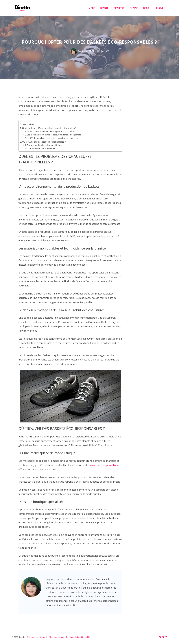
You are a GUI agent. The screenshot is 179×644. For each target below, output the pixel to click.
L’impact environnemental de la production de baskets (52, 131)
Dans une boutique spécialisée (41, 148)
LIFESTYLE (160, 8)
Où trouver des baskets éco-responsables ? (44, 142)
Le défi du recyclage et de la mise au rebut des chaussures (53, 138)
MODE (92, 8)
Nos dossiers (33, 637)
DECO (146, 8)
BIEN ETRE (119, 8)
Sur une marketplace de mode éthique (44, 145)
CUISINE (134, 8)
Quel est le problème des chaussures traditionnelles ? (49, 128)
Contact (44, 637)
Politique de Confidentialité (78, 637)
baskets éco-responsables (103, 465)
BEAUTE (104, 8)
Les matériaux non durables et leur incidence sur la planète (54, 135)
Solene (85, 51)
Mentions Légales (57, 637)
